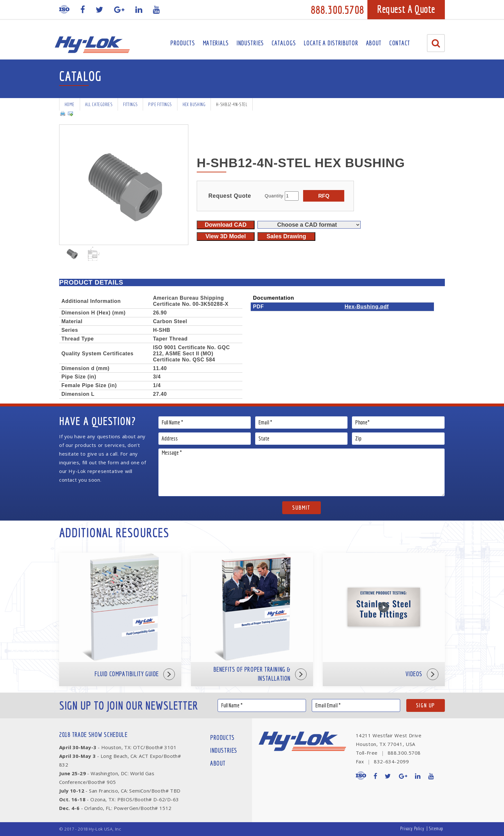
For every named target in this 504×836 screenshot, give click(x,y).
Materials (216, 43)
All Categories (99, 104)
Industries (250, 43)
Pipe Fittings (160, 104)
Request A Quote (406, 9)
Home (70, 104)
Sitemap (436, 828)
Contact (400, 43)
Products (183, 43)
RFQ (324, 196)
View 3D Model (226, 236)
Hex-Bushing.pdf (367, 306)
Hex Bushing (194, 104)
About (374, 43)
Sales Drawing (286, 236)
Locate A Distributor (331, 43)
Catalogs (284, 43)
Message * (302, 472)
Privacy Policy (412, 828)
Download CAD (226, 225)
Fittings (130, 104)
